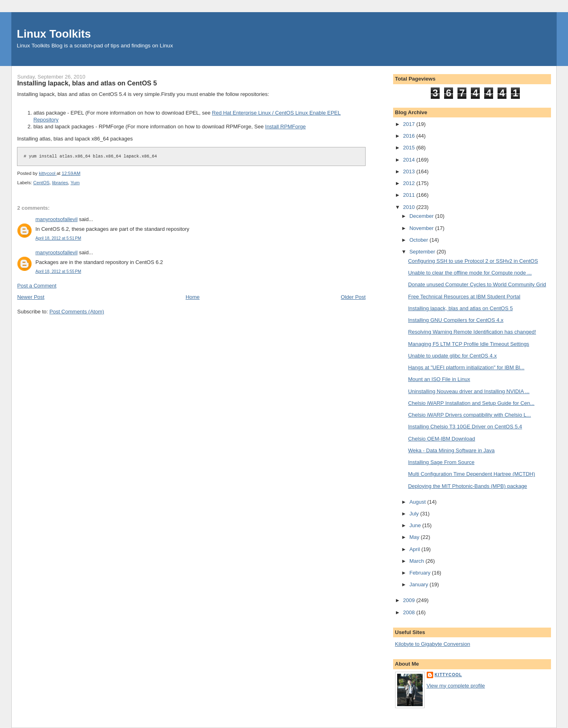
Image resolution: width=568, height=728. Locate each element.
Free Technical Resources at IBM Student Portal (464, 297)
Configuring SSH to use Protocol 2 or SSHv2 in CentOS (473, 261)
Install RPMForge (285, 127)
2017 (410, 124)
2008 (410, 612)
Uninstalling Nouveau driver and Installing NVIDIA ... (469, 391)
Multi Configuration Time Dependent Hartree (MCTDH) (472, 474)
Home (193, 297)
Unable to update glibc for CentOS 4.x (452, 356)
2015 (410, 148)
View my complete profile (456, 686)
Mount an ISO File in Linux (439, 379)
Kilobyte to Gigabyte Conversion (433, 644)
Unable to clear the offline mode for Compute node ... (470, 273)
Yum (75, 183)
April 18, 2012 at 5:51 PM (58, 238)
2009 (410, 600)
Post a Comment (37, 286)
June (416, 525)
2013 (410, 171)
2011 (410, 195)
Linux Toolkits (54, 34)
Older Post (353, 297)
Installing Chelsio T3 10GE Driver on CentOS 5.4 (465, 427)
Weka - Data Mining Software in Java (451, 450)
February (421, 573)
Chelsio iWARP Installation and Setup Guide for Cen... (471, 403)
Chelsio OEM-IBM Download (441, 439)
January (419, 584)
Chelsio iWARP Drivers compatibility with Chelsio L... (469, 415)
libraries (60, 183)
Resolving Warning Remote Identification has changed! (472, 332)
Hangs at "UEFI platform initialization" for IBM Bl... (466, 367)
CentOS (41, 183)
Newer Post (31, 297)
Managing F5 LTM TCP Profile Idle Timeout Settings (469, 344)
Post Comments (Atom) (77, 312)
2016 (410, 136)
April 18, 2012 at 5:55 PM (58, 271)
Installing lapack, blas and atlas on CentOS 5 (461, 308)
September (423, 252)
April (415, 549)
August (418, 502)
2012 (410, 183)
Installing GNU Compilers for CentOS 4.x (456, 320)
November (422, 228)
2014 (410, 160)
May (415, 537)
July (415, 514)
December (422, 216)
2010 (410, 207)
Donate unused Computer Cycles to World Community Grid (477, 284)
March (417, 561)
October (419, 240)
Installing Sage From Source (441, 462)
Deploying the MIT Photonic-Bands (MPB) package (468, 486)
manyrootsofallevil (56, 219)
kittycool (449, 675)
